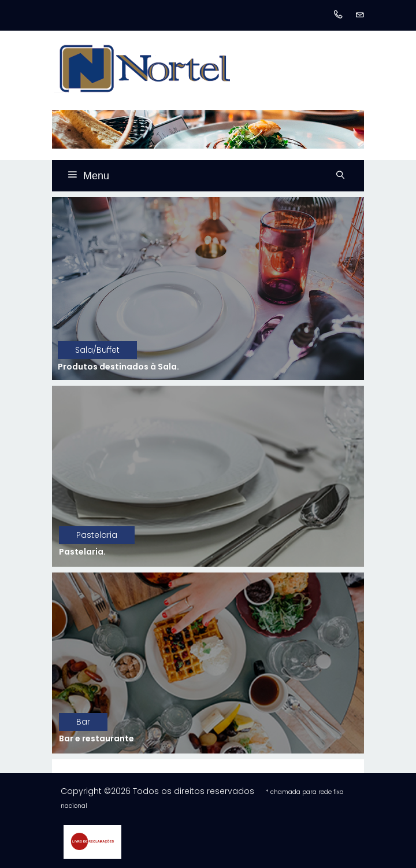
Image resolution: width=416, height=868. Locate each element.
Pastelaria (97, 535)
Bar (83, 722)
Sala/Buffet (97, 350)
